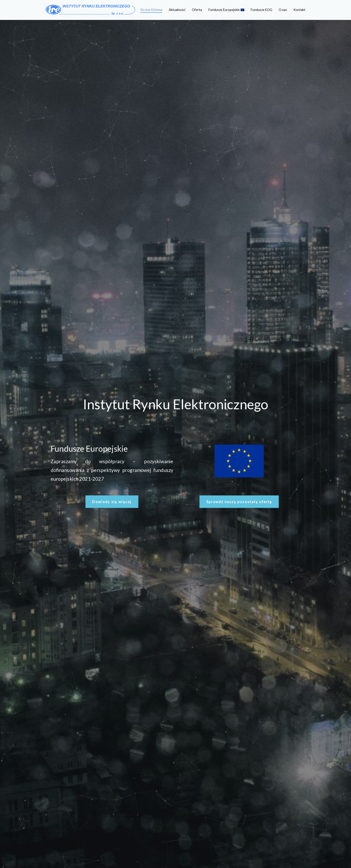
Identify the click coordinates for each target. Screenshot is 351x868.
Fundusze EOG (261, 10)
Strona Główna (151, 10)
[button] (110, 503)
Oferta (197, 10)
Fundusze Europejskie (87, 449)
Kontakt (299, 10)
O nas (283, 10)
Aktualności (177, 10)
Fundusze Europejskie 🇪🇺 (226, 10)
